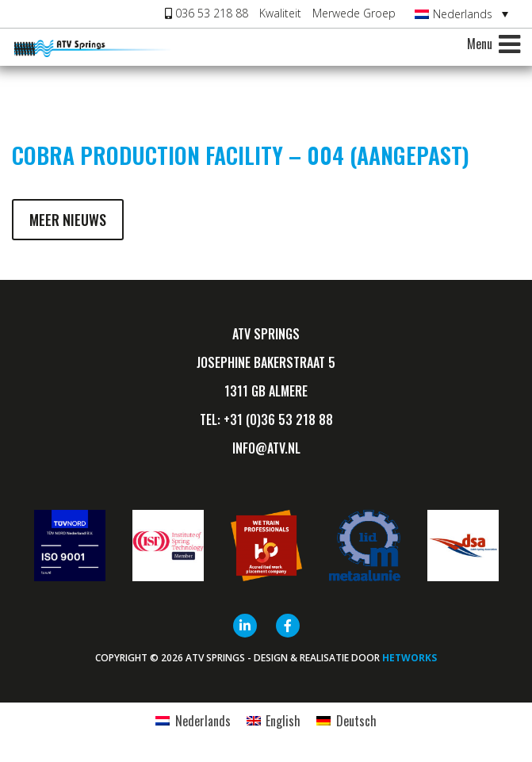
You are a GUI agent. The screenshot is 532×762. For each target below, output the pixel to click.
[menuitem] (461, 14)
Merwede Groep (354, 13)
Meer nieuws (68, 220)
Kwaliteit (280, 13)
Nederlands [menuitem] (463, 14)
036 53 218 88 (207, 13)
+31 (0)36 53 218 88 (278, 419)
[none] (461, 14)
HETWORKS (410, 658)
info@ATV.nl (266, 448)
